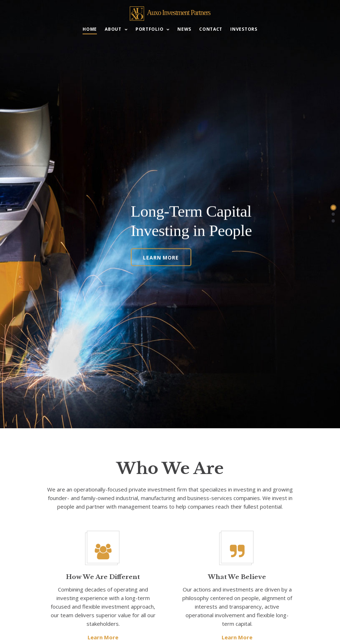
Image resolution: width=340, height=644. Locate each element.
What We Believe (237, 577)
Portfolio (149, 29)
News (184, 29)
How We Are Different (103, 577)
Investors (244, 29)
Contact (211, 29)
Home (90, 29)
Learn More (161, 256)
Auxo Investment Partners (179, 13)
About (113, 29)
